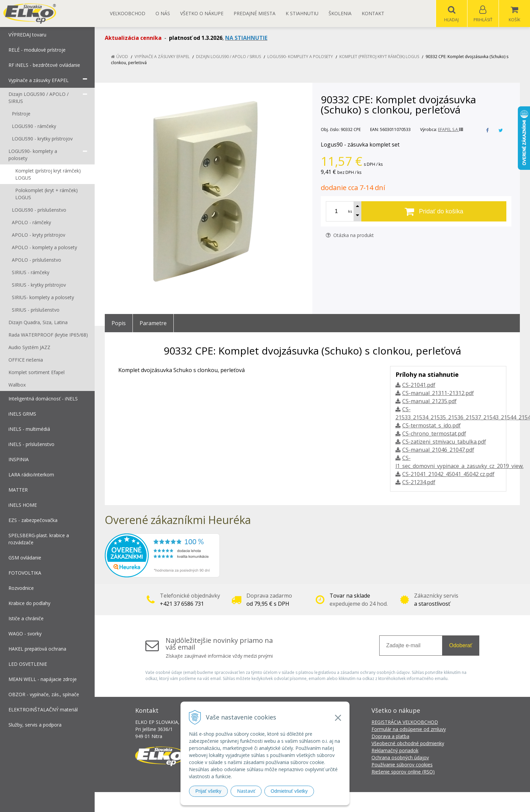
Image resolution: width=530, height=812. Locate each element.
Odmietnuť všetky (289, 791)
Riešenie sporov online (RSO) (403, 772)
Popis (119, 323)
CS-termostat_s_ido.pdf (431, 426)
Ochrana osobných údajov (400, 758)
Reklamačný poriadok (395, 751)
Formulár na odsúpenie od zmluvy (409, 729)
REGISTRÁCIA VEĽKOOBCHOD (405, 722)
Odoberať (461, 646)
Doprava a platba (390, 737)
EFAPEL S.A (451, 130)
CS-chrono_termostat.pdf (434, 434)
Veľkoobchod (128, 13)
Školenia (340, 13)
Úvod (122, 57)
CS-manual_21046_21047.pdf (438, 450)
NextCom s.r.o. (386, 802)
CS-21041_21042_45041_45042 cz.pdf (448, 474)
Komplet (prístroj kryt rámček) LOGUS (379, 57)
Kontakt (373, 13)
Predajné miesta (255, 13)
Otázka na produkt (350, 235)
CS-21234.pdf (419, 482)
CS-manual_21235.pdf (429, 401)
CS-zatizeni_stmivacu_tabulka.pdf (444, 442)
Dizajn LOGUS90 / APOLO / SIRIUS (228, 57)
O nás (163, 13)
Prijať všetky (208, 791)
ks (350, 212)
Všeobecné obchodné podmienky (408, 744)
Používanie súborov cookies (402, 765)
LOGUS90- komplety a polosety (300, 57)
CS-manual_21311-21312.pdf (438, 393)
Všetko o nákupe (202, 13)
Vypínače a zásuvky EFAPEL (162, 57)
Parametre (153, 323)
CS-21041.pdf (419, 385)
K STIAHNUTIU (302, 13)
